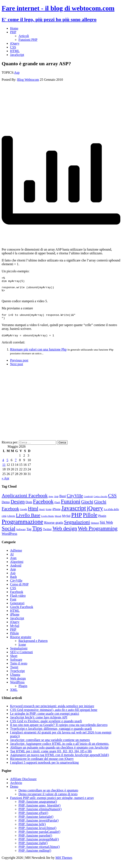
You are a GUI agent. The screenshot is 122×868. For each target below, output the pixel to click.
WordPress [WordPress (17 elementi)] (9, 539)
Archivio (16, 788)
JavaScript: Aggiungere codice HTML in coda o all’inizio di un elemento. (60, 749)
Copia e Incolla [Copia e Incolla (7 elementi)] (100, 501)
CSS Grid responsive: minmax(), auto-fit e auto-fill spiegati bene (54, 715)
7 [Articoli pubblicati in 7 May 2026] (16, 465)
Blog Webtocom (28, 80)
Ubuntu (15, 680)
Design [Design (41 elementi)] (18, 507)
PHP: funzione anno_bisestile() (39, 810)
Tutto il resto (19, 668)
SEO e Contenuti (21, 657)
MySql (15, 631)
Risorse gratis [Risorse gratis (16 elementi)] (54, 528)
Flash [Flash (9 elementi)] (57, 507)
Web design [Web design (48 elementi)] (65, 533)
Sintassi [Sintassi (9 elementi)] (95, 528)
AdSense (16, 555)
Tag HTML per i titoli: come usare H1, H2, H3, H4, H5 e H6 (51, 756)
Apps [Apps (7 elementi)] (51, 501)
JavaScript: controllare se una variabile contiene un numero (50, 745)
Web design (18, 683)
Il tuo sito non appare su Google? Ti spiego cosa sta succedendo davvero (59, 730)
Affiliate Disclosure (23, 784)
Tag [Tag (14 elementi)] (29, 534)
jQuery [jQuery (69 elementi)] (95, 513)
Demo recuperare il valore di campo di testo (48, 799)
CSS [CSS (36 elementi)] (112, 501)
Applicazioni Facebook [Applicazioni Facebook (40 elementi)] (25, 501)
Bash (13, 582)
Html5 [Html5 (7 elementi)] (42, 514)
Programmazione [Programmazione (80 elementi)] (22, 527)
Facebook (17, 597)
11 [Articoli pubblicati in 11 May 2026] (4, 470)
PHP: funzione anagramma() (38, 807)
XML (14, 695)
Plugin (23, 691)
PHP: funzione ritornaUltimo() (39, 852)
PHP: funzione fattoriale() (36, 822)
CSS (13, 47)
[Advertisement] (61, 101)
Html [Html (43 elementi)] (33, 513)
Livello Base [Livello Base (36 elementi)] (28, 520)
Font (13, 604)
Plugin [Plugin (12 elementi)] (102, 521)
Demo (14, 792)
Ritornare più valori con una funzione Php (38, 354)
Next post (17, 369)
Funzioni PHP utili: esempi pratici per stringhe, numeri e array (52, 803)
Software (16, 665)
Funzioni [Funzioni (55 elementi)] (71, 506)
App (13, 574)
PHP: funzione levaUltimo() (37, 833)
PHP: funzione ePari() (33, 818)
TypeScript (17, 676)
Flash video (18, 601)
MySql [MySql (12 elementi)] (66, 521)
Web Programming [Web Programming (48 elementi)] (98, 533)
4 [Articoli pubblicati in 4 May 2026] (3, 465)
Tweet (14, 672)
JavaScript (17, 55)
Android (16, 570)
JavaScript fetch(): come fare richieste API (39, 722)
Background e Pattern (33, 646)
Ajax (13, 563)
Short (14, 661)
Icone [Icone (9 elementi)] (49, 514)
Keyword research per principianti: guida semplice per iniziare (52, 711)
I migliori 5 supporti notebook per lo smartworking (44, 768)
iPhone (15, 619)
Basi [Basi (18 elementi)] (63, 501)
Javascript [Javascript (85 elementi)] (74, 513)
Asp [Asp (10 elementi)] (56, 501)
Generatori (17, 608)
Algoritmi (17, 567)
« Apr (5, 483)
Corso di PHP (19, 589)
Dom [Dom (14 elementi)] (29, 507)
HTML (15, 51)
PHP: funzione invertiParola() (39, 825)
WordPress (17, 687)
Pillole (14, 638)
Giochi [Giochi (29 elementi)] (87, 507)
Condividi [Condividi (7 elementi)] (88, 501)
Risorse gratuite (21, 642)
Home (14, 28)
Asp (17, 72)
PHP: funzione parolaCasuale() (39, 837)
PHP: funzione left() (32, 829)
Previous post (19, 365)
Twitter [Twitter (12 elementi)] (47, 534)
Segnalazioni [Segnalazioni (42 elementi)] (77, 527)
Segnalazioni (19, 653)
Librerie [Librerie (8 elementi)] (11, 521)
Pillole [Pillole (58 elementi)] (90, 520)
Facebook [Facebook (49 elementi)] (43, 506)
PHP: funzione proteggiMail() (39, 844)
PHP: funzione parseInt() (35, 840)
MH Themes (64, 863)
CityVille (16, 586)
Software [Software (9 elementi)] (21, 534)
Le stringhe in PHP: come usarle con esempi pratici (45, 719)
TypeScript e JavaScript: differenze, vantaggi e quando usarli (51, 734)
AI (12, 559)
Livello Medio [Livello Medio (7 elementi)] (48, 521)
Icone (22, 650)
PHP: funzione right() (33, 848)
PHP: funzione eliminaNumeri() (40, 814)
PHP (13, 32)
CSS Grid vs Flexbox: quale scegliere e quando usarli (46, 726)
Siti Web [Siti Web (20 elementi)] (106, 527)
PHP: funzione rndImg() (35, 856)
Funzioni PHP (28, 40)
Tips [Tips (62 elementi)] (37, 533)
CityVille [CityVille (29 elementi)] (75, 501)
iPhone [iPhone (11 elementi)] (56, 514)
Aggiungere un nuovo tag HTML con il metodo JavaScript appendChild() (60, 760)
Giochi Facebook (22, 612)
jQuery (15, 43)
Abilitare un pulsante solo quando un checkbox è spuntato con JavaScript (59, 752)
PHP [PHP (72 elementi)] (77, 520)
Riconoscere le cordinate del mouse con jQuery (42, 764)
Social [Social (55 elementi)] (9, 533)
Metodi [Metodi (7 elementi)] (58, 521)
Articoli (24, 36)
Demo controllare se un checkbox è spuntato (48, 795)
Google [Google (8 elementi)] (24, 514)
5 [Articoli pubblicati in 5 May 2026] (7, 465)
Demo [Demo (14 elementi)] (6, 507)
